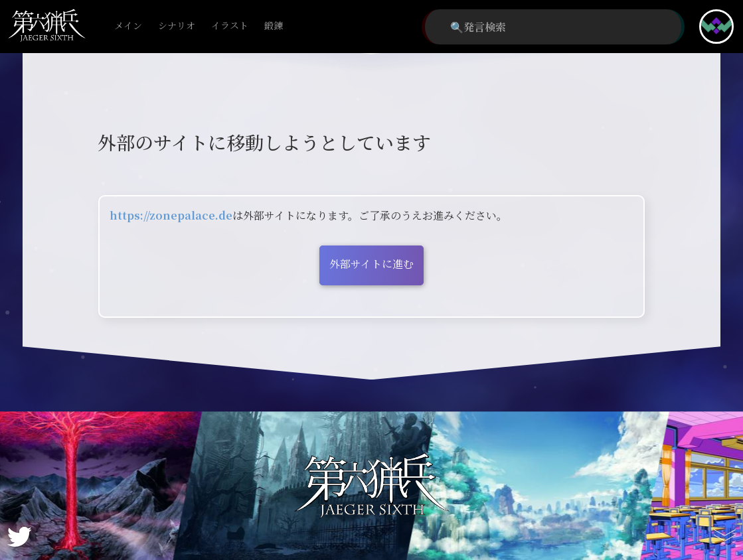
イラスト (230, 26)
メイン (128, 26)
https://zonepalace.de (171, 215)
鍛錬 (274, 26)
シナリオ (177, 26)
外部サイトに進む (371, 264)
